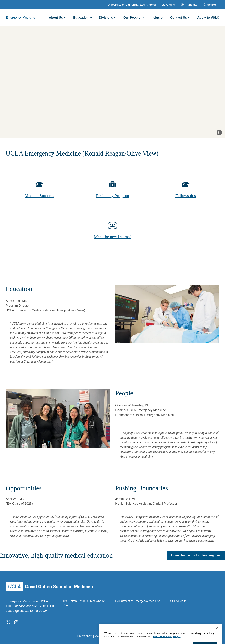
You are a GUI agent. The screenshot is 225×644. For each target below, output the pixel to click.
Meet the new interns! (112, 237)
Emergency (84, 636)
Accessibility (103, 636)
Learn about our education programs (196, 556)
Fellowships (186, 196)
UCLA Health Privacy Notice (161, 636)
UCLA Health (178, 601)
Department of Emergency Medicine (138, 601)
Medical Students (39, 196)
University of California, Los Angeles (132, 5)
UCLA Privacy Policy (127, 636)
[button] (189, 5)
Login (186, 636)
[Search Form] (210, 5)
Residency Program (113, 196)
